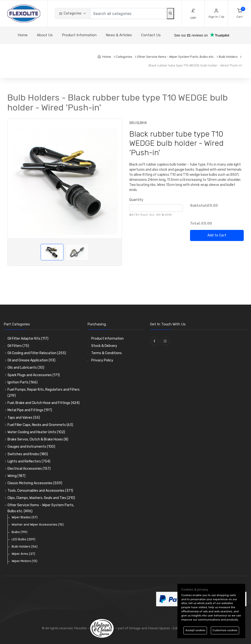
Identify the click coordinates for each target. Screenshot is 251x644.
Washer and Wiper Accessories (38, 524)
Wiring (16, 476)
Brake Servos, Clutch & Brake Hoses (38, 439)
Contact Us (151, 35)
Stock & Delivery (104, 346)
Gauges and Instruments (31, 447)
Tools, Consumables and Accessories (40, 491)
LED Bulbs (23, 539)
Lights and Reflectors (29, 461)
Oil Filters (18, 346)
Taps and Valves (24, 418)
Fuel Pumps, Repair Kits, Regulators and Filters (44, 393)
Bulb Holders (25, 546)
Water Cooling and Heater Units (36, 432)
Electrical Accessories (29, 469)
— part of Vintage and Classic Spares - (131, 628)
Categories (70, 13)
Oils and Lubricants (26, 368)
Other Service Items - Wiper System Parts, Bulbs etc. (41, 508)
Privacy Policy (102, 360)
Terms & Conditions (106, 353)
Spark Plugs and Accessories (34, 375)
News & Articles (119, 35)
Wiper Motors (24, 561)
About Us (45, 35)
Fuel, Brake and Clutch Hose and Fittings (44, 403)
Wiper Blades (25, 517)
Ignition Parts (23, 382)
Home (23, 35)
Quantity (136, 200)
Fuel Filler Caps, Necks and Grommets (40, 425)
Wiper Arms (23, 554)
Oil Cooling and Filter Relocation (37, 353)
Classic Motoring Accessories (35, 483)
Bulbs (19, 532)
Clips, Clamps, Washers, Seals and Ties (41, 498)
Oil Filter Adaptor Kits (28, 339)
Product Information (79, 35)
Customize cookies (225, 630)
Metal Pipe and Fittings (30, 410)
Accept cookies (195, 630)
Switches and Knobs (28, 454)
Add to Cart (217, 235)
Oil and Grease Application (31, 360)
